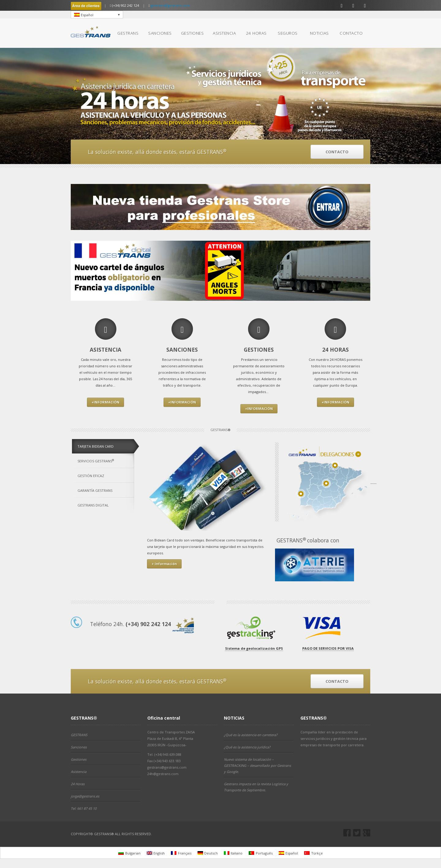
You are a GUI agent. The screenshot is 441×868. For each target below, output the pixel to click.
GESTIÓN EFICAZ (91, 476)
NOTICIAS (319, 33)
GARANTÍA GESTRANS (95, 490)
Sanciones (79, 747)
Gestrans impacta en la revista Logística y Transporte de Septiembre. (256, 787)
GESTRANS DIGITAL (93, 505)
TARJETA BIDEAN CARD (96, 446)
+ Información (164, 564)
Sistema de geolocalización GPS (254, 648)
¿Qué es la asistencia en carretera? (251, 735)
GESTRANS (128, 33)
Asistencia (79, 772)
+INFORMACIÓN (106, 402)
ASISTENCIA (224, 33)
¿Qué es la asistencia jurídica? (247, 747)
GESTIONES (192, 33)
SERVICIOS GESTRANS (96, 461)
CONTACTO (351, 33)
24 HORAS (256, 33)
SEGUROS (288, 33)
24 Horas (78, 784)
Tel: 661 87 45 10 (84, 808)
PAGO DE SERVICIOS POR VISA (328, 648)
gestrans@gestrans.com (170, 5)
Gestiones (79, 759)
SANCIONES (160, 33)
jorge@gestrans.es (85, 796)
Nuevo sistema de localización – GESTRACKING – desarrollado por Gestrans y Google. (257, 765)
